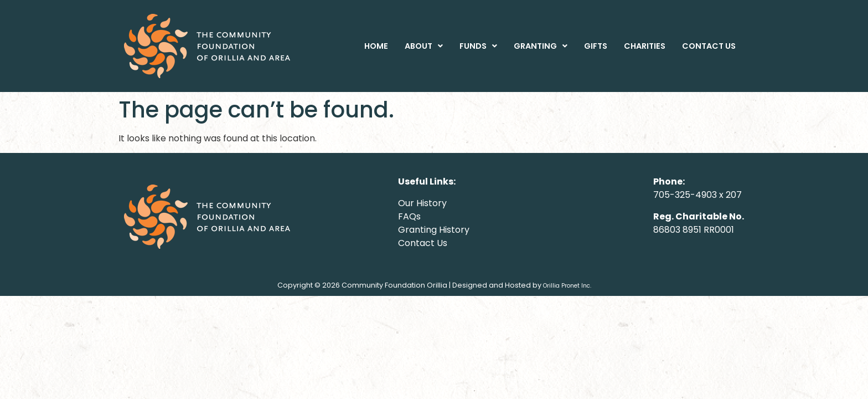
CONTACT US (709, 46)
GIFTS (596, 46)
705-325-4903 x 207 (697, 195)
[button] (424, 46)
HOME (376, 46)
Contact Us (423, 243)
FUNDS (478, 46)
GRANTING (541, 46)
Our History (422, 203)
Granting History (434, 230)
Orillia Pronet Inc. (567, 286)
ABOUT (424, 46)
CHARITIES (645, 46)
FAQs (409, 216)
